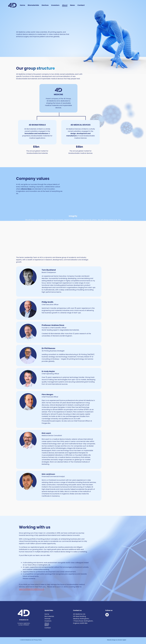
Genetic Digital (122, 640)
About (65, 5)
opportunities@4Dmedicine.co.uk (31, 589)
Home (23, 5)
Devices (45, 5)
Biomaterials (33, 5)
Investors (55, 5)
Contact (81, 5)
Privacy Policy (38, 640)
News (72, 5)
